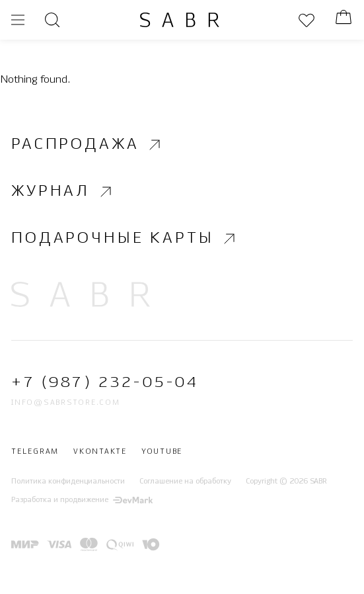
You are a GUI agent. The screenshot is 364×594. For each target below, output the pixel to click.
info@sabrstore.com (66, 403)
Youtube (162, 452)
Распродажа (88, 144)
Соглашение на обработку (185, 482)
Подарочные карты (125, 239)
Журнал (63, 191)
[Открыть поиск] (52, 20)
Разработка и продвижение (82, 500)
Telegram (35, 452)
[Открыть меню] (18, 20)
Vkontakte (100, 452)
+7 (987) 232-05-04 (105, 383)
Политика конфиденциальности (68, 482)
